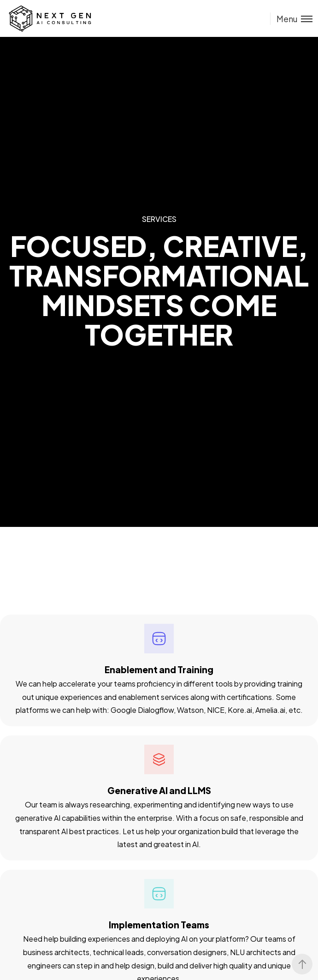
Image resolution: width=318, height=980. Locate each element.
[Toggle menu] (291, 19)
